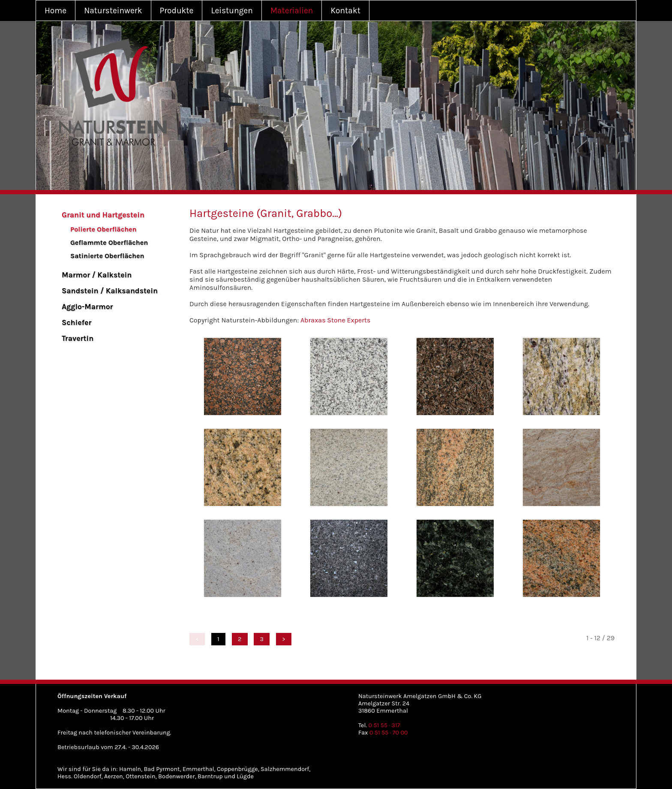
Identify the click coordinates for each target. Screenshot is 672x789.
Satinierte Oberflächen (107, 256)
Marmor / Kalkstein (97, 275)
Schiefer (76, 322)
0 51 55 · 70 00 (389, 733)
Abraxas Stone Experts (336, 320)
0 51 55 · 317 (384, 725)
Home (55, 11)
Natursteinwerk (113, 11)
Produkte (177, 11)
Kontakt (345, 11)
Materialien (292, 11)
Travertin (78, 338)
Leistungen (232, 11)
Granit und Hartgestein (103, 215)
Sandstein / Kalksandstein (110, 291)
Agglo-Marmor (87, 307)
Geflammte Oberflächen (109, 242)
